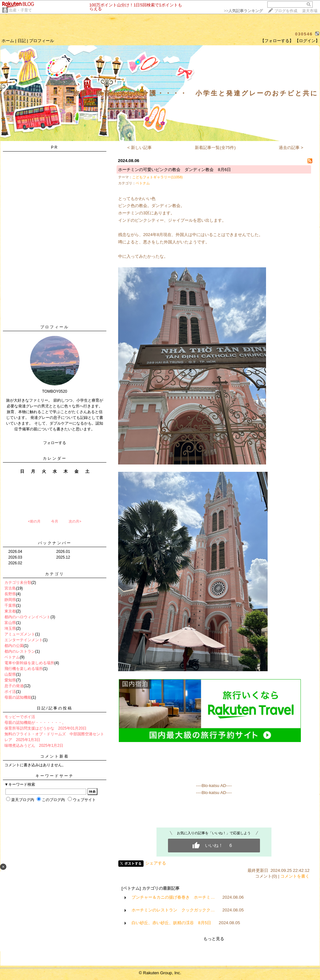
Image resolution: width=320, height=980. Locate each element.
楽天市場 (310, 11)
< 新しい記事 (140, 148)
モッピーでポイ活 (20, 717)
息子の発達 (14, 686)
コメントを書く (295, 876)
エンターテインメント (24, 640)
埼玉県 (10, 628)
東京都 (10, 611)
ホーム (8, 41)
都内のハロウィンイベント (27, 617)
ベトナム (12, 657)
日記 (22, 41)
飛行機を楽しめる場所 (24, 669)
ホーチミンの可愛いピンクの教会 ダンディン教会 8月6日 (175, 170)
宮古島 (10, 588)
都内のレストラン (20, 651)
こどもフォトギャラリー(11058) (157, 177)
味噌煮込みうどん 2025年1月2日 (34, 746)
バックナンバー (55, 543)
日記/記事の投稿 (54, 708)
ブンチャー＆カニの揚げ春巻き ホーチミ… (173, 897)
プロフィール (42, 41)
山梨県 (10, 674)
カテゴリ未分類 (18, 583)
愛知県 (10, 680)
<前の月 (34, 521)
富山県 (10, 623)
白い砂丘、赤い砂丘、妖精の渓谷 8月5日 (171, 923)
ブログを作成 (286, 11)
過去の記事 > (291, 148)
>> (243, 11)
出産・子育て (20, 10)
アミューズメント (20, 634)
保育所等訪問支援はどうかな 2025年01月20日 (46, 728)
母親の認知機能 (18, 697)
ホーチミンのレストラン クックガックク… (173, 910)
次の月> (75, 521)
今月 (55, 521)
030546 (304, 34)
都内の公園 (14, 646)
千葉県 (10, 605)
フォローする (55, 443)
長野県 (10, 594)
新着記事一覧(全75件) (215, 148)
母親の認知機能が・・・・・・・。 (35, 723)
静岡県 (10, 600)
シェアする (156, 863)
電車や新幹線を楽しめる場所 (29, 663)
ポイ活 (10, 692)
